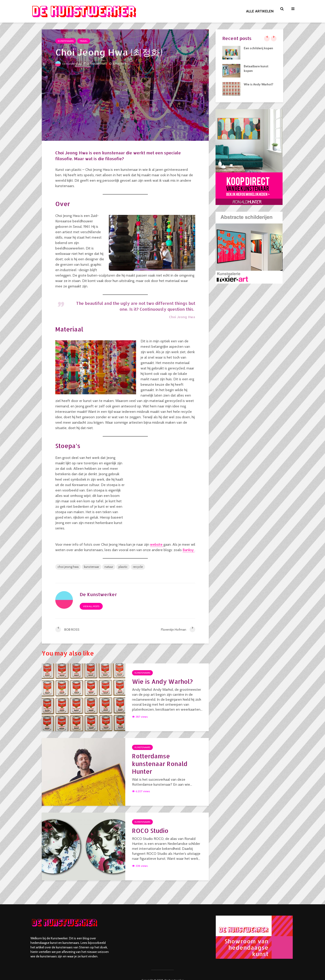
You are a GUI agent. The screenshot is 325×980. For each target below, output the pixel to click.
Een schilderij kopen (258, 48)
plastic (123, 567)
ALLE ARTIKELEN (260, 11)
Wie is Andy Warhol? (162, 681)
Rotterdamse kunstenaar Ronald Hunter (160, 764)
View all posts (91, 606)
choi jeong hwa (68, 567)
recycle (138, 567)
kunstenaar (92, 567)
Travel (84, 41)
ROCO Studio (150, 831)
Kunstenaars (66, 41)
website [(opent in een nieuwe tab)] (157, 544)
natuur (109, 567)
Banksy (189, 550)
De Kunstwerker (68, 64)
